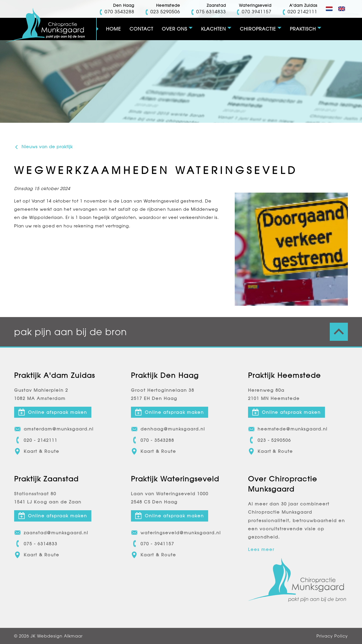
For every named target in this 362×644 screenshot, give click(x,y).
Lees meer (261, 550)
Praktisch (303, 29)
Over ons (174, 29)
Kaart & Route (37, 451)
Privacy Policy (332, 636)
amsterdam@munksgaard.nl (54, 429)
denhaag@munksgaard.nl (168, 429)
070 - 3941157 (153, 544)
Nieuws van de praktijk (43, 147)
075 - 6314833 (36, 544)
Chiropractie (258, 29)
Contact (141, 29)
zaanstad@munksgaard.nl (51, 533)
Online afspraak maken (53, 412)
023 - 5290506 (270, 440)
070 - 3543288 (153, 440)
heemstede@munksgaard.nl (288, 429)
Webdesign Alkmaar (60, 636)
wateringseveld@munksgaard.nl (176, 533)
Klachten (214, 29)
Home (114, 29)
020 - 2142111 (36, 440)
